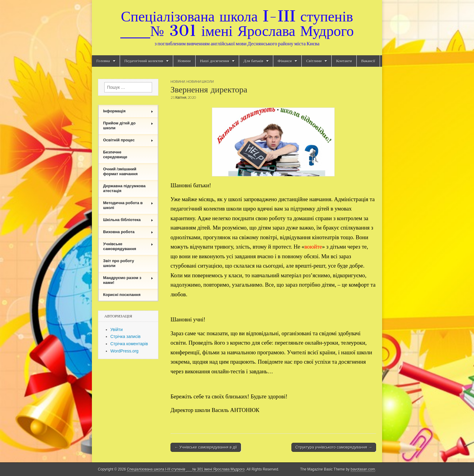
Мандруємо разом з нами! (128, 280)
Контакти (344, 61)
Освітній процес (128, 140)
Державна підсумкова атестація (124, 188)
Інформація (128, 111)
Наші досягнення (215, 61)
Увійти (117, 330)
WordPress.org (124, 351)
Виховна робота (128, 232)
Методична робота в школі (128, 205)
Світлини (314, 61)
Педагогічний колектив (144, 61)
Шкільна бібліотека (128, 220)
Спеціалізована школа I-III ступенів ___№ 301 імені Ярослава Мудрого (237, 23)
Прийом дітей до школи (128, 125)
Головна (103, 61)
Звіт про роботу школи (119, 263)
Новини (184, 61)
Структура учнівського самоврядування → (334, 447)
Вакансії (368, 61)
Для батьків (253, 61)
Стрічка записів (125, 336)
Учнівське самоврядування (128, 246)
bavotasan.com (363, 469)
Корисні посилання (122, 295)
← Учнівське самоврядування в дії (206, 447)
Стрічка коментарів (129, 344)
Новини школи (200, 81)
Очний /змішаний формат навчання (120, 171)
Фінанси (285, 61)
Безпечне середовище (115, 154)
